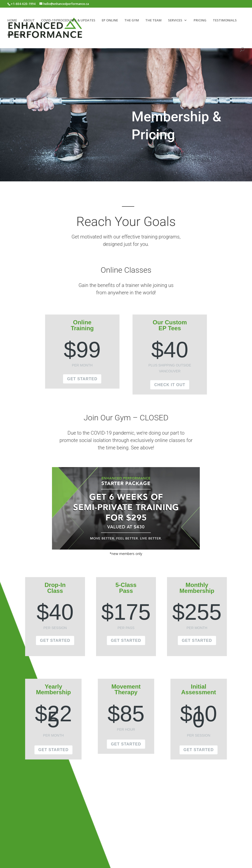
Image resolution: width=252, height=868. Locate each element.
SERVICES (175, 20)
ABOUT (29, 20)
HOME (12, 20)
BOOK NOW (16, 35)
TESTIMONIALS (225, 20)
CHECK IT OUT (170, 385)
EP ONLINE (110, 20)
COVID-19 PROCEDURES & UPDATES (68, 20)
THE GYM (132, 20)
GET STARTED (82, 379)
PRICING (200, 20)
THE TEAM (153, 20)
